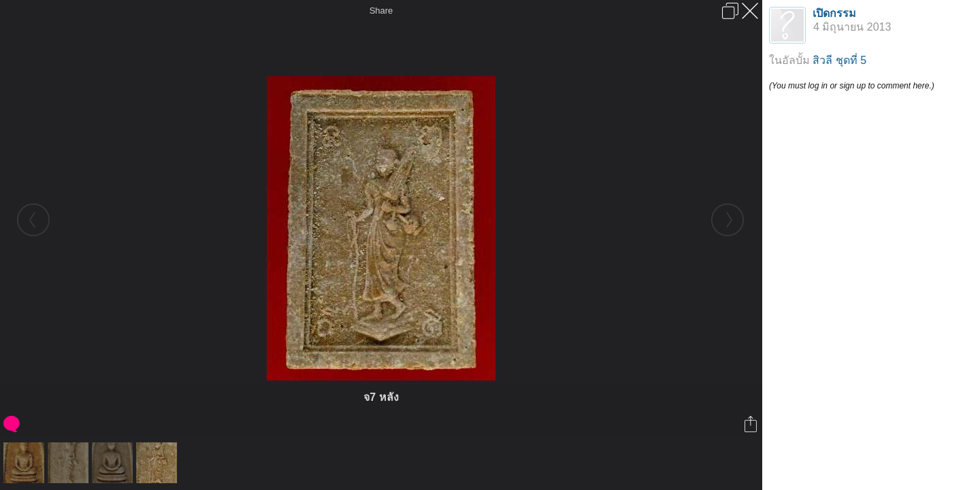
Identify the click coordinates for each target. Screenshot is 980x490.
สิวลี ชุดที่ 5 (839, 60)
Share (381, 11)
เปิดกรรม (834, 13)
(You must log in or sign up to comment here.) (852, 86)
